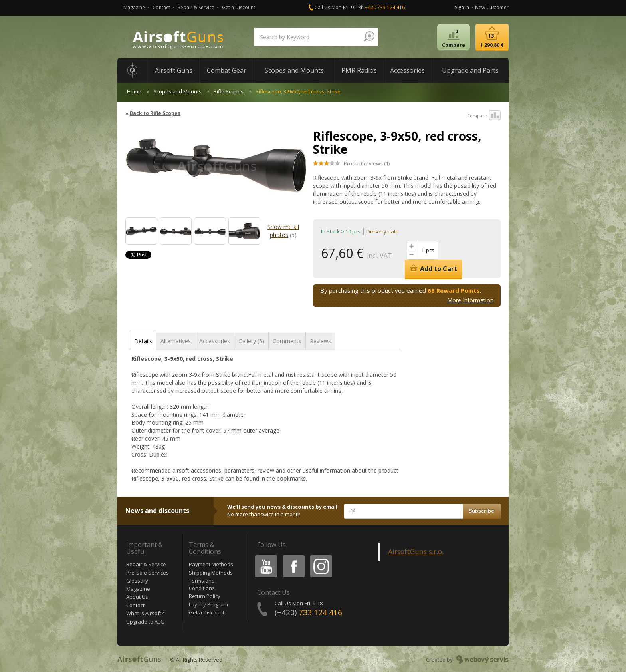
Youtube (264, 557)
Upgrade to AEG (145, 622)
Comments (287, 341)
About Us (137, 597)
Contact (161, 7)
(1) (367, 163)
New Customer (492, 7)
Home (134, 91)
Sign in (462, 7)
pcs (430, 250)
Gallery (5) (251, 341)
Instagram (321, 557)
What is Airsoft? (145, 613)
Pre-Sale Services (148, 573)
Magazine (134, 7)
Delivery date (383, 231)
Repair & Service (196, 7)
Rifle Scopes (229, 91)
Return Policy (205, 596)
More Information (470, 300)
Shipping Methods (211, 573)
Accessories (215, 341)
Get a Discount (239, 7)
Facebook (293, 557)
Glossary (137, 581)
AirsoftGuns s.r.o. (416, 551)
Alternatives (176, 341)
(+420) (308, 612)
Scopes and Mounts (177, 91)
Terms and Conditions (202, 584)
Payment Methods (211, 564)
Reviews (320, 341)
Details (143, 341)
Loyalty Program (208, 604)
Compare (484, 116)
